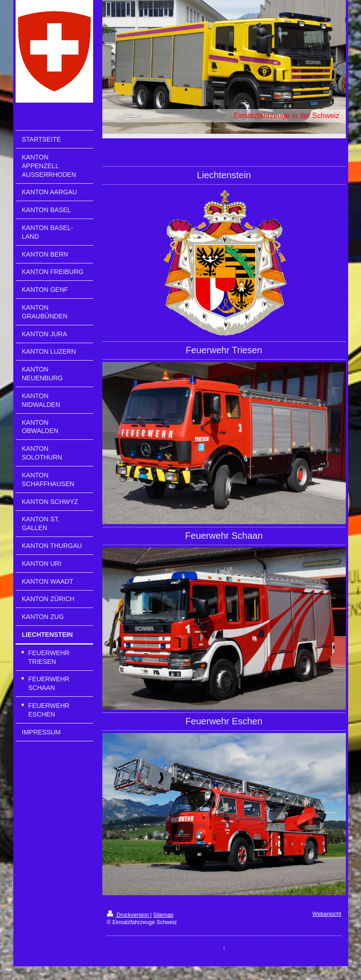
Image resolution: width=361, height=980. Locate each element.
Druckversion (129, 915)
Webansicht (327, 914)
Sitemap (163, 915)
